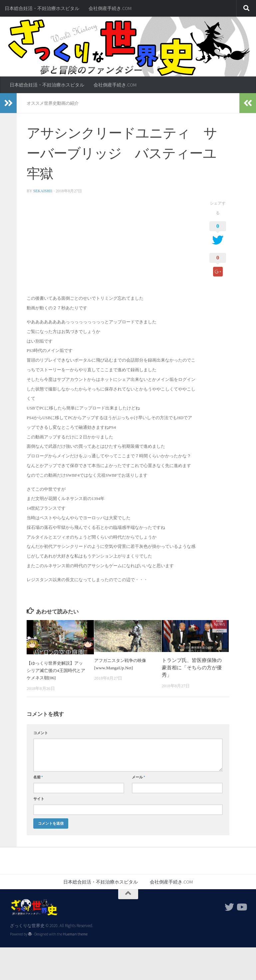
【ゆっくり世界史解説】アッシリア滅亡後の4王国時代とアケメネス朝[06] (57, 670)
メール (138, 777)
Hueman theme (75, 934)
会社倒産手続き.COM (110, 8)
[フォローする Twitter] (229, 907)
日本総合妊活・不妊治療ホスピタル (42, 8)
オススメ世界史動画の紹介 (55, 103)
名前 (38, 777)
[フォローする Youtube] (241, 907)
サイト (39, 798)
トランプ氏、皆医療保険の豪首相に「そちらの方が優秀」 (192, 667)
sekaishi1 (44, 191)
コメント (41, 733)
